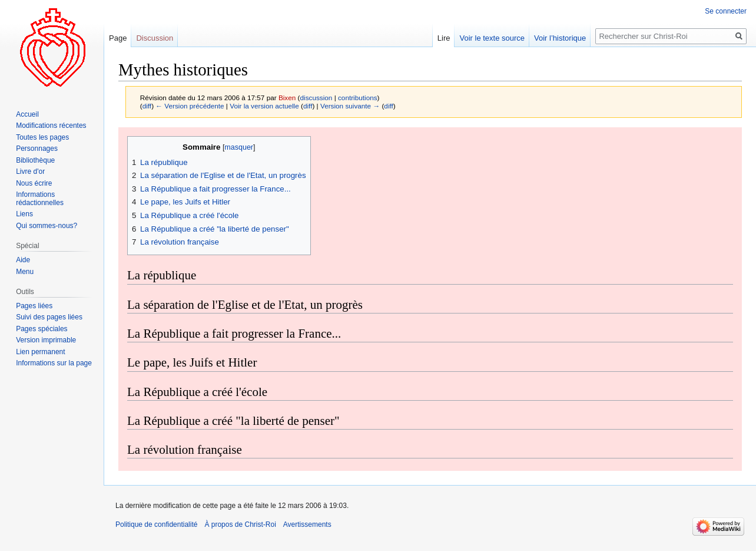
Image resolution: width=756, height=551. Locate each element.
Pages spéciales (42, 329)
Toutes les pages (42, 137)
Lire (444, 38)
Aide (23, 260)
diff (147, 106)
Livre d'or (30, 171)
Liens (24, 214)
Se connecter (726, 11)
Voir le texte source (492, 38)
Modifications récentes (51, 126)
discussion (316, 98)
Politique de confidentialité (156, 524)
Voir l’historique (560, 38)
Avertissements (307, 524)
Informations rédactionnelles (40, 199)
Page (118, 38)
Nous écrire (34, 183)
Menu (25, 272)
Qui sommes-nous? (47, 226)
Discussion (155, 38)
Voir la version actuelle (264, 106)
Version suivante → (350, 106)
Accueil (27, 114)
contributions (358, 98)
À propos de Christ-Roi (240, 524)
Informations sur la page (54, 363)
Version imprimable (46, 340)
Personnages (37, 149)
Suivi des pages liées (49, 317)
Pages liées (34, 306)
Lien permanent (40, 352)
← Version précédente (190, 106)
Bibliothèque (35, 160)
